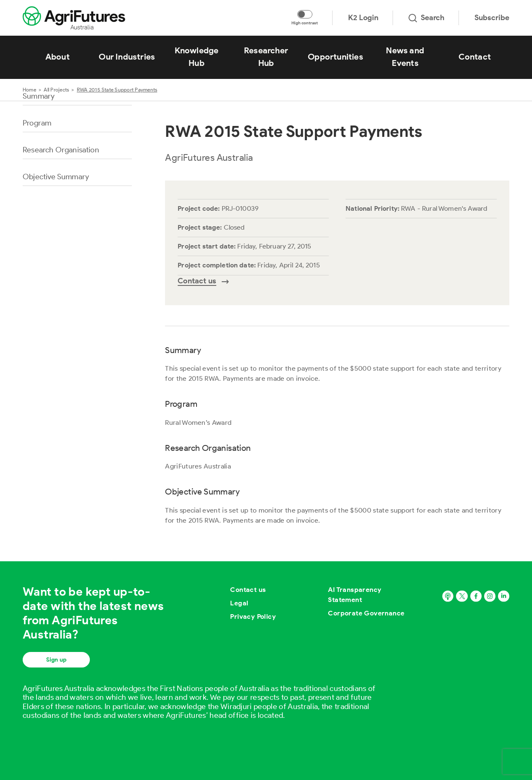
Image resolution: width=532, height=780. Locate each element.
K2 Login (363, 18)
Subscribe (492, 18)
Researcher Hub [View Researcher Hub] (266, 57)
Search (426, 18)
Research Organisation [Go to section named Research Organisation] (61, 150)
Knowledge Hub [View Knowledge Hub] (197, 57)
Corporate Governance (366, 613)
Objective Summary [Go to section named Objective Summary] (56, 177)
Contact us (248, 590)
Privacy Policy (253, 616)
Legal (239, 603)
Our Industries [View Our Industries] (127, 57)
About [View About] (58, 57)
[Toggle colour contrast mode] (305, 14)
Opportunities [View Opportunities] (335, 57)
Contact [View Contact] (475, 57)
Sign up (56, 660)
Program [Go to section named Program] (37, 123)
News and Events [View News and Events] (405, 57)
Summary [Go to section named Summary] (39, 96)
